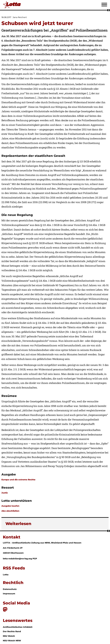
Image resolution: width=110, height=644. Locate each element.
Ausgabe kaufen (10, 506)
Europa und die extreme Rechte (18, 480)
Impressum (9, 594)
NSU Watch (9, 636)
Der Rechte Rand (12, 631)
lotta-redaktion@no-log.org (18, 559)
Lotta (6, 575)
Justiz (5, 493)
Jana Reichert (20, 17)
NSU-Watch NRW (12, 641)
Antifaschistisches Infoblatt (18, 627)
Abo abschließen (10, 511)
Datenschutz (10, 589)
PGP (35, 559)
